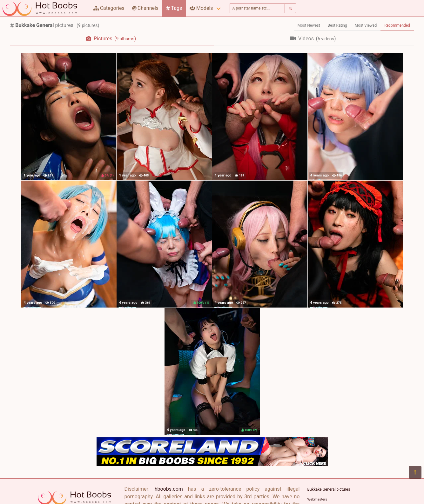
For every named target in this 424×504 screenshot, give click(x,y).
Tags (174, 8)
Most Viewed (366, 25)
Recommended (397, 25)
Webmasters (317, 499)
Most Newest (309, 25)
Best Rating (337, 25)
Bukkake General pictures (329, 489)
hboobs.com (169, 489)
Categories (109, 8)
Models (201, 8)
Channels (145, 8)
